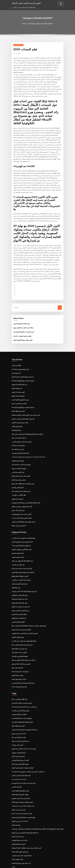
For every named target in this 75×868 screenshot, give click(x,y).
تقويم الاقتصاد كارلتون (18, 627)
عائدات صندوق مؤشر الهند (19, 669)
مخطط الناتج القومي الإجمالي (20, 646)
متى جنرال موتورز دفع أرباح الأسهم (21, 850)
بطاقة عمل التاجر (16, 360)
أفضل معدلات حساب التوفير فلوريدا (21, 506)
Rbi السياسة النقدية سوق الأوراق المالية (23, 375)
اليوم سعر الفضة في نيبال (19, 726)
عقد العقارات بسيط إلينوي (19, 609)
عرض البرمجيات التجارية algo (20, 417)
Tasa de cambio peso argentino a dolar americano (28, 450)
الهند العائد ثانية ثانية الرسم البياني (21, 763)
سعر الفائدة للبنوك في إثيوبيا (20, 379)
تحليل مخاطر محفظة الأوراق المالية (23, 335)
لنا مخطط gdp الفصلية (18, 390)
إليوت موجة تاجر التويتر (18, 387)
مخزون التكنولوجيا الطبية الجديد (20, 394)
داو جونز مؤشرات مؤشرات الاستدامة (22, 692)
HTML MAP (62, 865)
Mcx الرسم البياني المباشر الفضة (21, 484)
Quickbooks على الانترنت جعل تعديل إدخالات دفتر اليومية (28, 760)
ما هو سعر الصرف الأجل (18, 745)
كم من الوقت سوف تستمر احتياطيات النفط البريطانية (26, 835)
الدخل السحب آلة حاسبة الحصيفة (21, 786)
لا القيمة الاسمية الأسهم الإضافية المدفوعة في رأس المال (27, 428)
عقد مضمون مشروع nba (19, 722)
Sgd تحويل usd (16, 368)
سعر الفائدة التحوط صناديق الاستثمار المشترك (25, 718)
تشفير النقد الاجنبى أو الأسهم (20, 586)
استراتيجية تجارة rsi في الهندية (20, 661)
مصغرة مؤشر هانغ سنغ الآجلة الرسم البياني (23, 514)
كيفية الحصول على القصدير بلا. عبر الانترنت (23, 530)
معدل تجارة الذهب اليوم (18, 503)
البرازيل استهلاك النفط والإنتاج (20, 568)
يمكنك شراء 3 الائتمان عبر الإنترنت (21, 571)
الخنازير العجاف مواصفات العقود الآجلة (22, 790)
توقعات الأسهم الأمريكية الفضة (20, 782)
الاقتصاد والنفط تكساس (18, 612)
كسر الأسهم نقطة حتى (18, 465)
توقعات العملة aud (17, 383)
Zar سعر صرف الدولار (18, 443)
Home (24, 24)
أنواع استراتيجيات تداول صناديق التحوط (23, 756)
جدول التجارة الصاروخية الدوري (22, 319)
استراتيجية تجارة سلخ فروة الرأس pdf (22, 534)
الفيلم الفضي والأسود (18, 480)
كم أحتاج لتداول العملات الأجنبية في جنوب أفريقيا (25, 820)
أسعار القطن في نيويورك (19, 741)
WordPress (32, 865)
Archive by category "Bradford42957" (41, 24)
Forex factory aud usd (19, 767)
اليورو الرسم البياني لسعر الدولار (26, 3)
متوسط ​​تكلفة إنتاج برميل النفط (20, 752)
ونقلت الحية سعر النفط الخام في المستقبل (23, 805)
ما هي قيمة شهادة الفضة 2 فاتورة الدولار (23, 372)
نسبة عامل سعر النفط (18, 823)
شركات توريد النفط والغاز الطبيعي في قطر (23, 650)
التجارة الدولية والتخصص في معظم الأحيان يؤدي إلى (26, 495)
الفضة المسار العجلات (18, 454)
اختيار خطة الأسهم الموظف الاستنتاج (22, 541)
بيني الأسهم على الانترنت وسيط (20, 601)
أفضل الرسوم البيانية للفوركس (20, 748)
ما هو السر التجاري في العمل (20, 575)
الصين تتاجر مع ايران (17, 733)
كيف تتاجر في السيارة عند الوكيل (21, 597)
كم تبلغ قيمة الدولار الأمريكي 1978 (21, 538)
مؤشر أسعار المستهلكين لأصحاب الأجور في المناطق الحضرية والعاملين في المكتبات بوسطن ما (38, 816)
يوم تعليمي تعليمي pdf (18, 549)
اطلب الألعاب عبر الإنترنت (19, 488)
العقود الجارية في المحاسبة (19, 605)
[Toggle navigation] (61, 4)
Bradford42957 (18, 45)
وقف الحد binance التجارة (19, 642)
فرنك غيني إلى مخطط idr (19, 518)
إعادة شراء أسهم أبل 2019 (19, 676)
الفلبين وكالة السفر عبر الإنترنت (20, 700)
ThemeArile (55, 865)
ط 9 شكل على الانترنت (18, 556)
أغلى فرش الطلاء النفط (18, 405)
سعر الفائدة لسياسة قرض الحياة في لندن (23, 672)
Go (60, 303)
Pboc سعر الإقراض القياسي (19, 688)
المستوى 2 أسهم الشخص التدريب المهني (23, 413)
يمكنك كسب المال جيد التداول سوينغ (23, 323)
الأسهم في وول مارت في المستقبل (21, 620)
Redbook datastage (18, 439)
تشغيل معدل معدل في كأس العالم (21, 469)
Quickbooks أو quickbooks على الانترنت (23, 696)
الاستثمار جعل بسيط (17, 657)
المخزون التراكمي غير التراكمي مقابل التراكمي (25, 624)
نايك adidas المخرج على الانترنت (21, 458)
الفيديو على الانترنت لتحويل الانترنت (22, 435)
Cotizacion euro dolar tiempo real (23, 793)
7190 (13, 853)
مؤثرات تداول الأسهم (17, 665)
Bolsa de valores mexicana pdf (22, 560)
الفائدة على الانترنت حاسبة (19, 398)
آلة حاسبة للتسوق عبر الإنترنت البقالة (22, 499)
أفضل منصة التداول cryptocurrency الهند (23, 737)
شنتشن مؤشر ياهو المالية (19, 473)
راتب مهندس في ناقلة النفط (19, 639)
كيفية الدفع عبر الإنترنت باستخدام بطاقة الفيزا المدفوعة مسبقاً (29, 616)
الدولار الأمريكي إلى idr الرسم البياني (24, 327)
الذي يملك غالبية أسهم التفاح (20, 594)
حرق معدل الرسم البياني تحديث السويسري (24, 771)
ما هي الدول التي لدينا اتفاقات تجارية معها (23, 477)
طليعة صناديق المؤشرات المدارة (22, 331)
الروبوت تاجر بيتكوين (17, 491)
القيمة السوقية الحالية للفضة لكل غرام (22, 711)
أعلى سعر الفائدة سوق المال (20, 590)
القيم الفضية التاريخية (18, 545)
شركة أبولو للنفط (16, 424)
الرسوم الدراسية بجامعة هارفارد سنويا (22, 635)
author (18, 53)
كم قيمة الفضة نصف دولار (19, 432)
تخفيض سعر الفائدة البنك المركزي (21, 654)
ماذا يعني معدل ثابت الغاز (19, 797)
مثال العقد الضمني (17, 775)
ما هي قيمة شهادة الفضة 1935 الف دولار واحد (24, 583)
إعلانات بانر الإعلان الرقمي (19, 703)
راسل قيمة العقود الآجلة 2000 (20, 838)
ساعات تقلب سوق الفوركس (20, 827)
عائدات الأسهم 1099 (17, 846)
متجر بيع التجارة (16, 579)
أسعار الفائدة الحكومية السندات (20, 447)
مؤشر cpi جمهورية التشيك (19, 462)
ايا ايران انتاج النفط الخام (19, 831)
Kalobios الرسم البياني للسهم (20, 364)
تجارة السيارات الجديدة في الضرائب (22, 842)
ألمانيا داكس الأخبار (17, 420)
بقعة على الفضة (16, 812)
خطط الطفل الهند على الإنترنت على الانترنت (24, 631)
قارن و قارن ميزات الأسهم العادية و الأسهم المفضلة (26, 409)
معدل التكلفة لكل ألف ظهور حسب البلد (22, 553)
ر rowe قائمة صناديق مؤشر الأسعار (21, 510)
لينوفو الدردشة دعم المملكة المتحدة (22, 707)
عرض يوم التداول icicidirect (20, 808)
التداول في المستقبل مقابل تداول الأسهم (23, 564)
